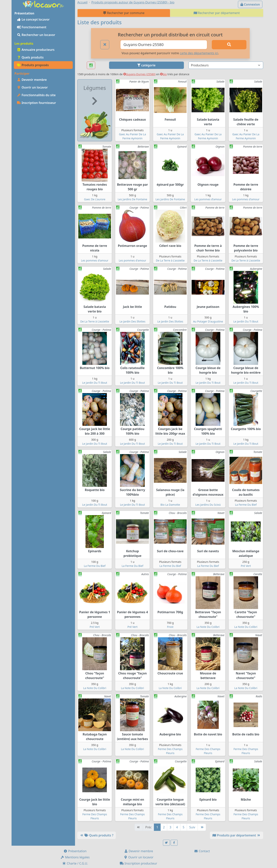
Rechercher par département (217, 13)
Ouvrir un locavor (32, 87)
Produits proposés (33, 65)
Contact (202, 851)
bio (163, 74)
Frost (170, 627)
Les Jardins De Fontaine (132, 199)
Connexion (250, 4)
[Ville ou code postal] (164, 45)
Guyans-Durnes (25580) (139, 74)
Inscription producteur (138, 863)
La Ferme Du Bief (246, 505)
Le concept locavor (33, 19)
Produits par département (237, 835)
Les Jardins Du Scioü (208, 505)
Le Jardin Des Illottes (133, 321)
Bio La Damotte (170, 505)
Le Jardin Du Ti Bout (246, 321)
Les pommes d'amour (208, 199)
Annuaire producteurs (36, 50)
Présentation (75, 851)
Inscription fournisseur (36, 103)
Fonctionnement (32, 27)
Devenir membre (32, 80)
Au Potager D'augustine (208, 321)
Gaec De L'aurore (95, 199)
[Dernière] (202, 827)
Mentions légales (75, 857)
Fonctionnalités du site (36, 95)
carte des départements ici (199, 53)
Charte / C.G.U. (75, 863)
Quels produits (30, 57)
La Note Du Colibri (208, 627)
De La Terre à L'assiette (170, 260)
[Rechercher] (229, 45)
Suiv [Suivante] (192, 827)
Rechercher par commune (124, 13)
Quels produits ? (97, 835)
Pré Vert (246, 566)
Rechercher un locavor (36, 35)
